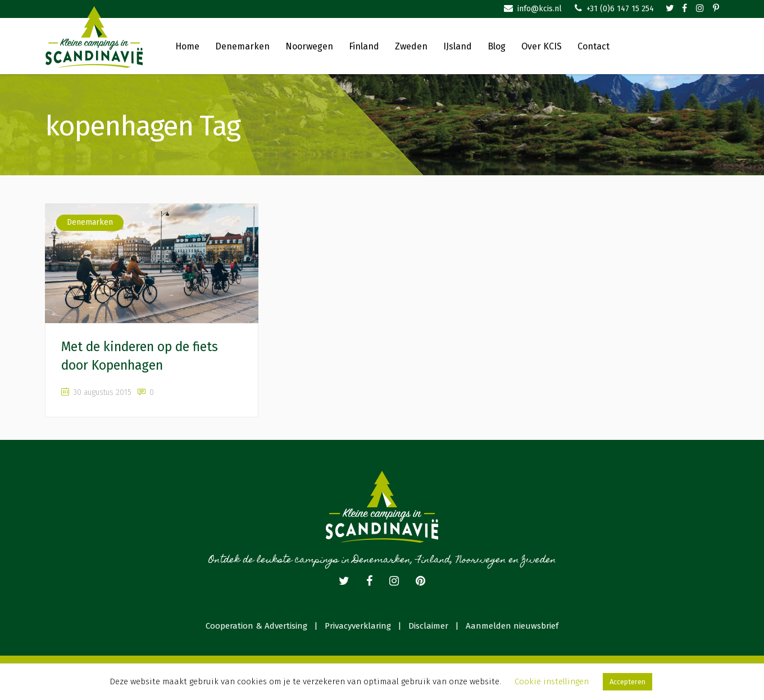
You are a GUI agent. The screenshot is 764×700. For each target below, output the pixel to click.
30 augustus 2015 (96, 392)
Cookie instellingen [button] (552, 681)
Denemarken (90, 222)
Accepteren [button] (627, 682)
